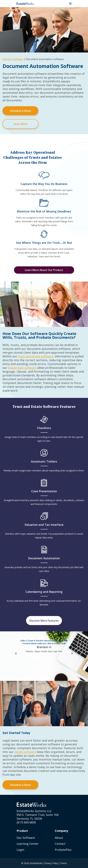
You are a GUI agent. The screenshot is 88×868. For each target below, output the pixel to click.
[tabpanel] (44, 647)
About (59, 838)
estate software (25, 752)
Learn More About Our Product (44, 270)
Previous (16, 653)
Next (72, 653)
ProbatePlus (63, 850)
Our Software (26, 838)
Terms (64, 863)
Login (20, 850)
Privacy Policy (51, 863)
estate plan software (22, 368)
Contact (60, 844)
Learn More (20, 124)
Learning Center (28, 844)
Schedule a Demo (20, 111)
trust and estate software (35, 356)
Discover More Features (44, 621)
